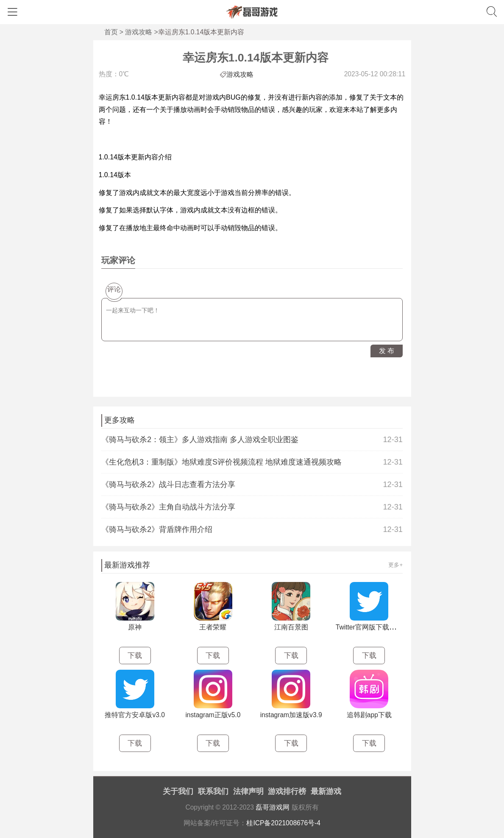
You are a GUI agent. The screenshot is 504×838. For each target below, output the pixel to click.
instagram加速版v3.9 (291, 715)
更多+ (395, 565)
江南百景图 (291, 627)
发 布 (387, 351)
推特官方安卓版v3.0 (135, 715)
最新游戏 (326, 791)
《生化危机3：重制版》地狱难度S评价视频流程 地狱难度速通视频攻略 (252, 462)
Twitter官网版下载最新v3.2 (375, 627)
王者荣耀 (213, 627)
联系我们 (213, 791)
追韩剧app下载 (369, 715)
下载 (135, 656)
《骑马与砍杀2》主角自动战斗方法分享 (252, 507)
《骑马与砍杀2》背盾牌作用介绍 (252, 529)
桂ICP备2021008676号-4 (283, 823)
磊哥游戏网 (273, 807)
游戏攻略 (139, 32)
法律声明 (248, 791)
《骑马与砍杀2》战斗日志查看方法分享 (252, 484)
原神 (135, 627)
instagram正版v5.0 (213, 715)
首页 (111, 32)
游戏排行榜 (287, 791)
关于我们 (178, 791)
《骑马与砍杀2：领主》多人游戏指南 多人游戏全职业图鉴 (252, 440)
